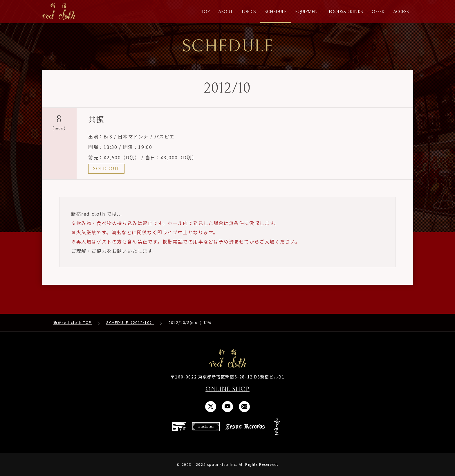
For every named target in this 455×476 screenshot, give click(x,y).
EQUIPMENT (308, 12)
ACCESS (401, 12)
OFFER (378, 12)
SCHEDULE (276, 12)
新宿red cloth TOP (73, 323)
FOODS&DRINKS (346, 12)
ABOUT (225, 12)
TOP (205, 12)
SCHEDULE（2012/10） (130, 323)
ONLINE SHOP (228, 389)
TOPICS (249, 12)
